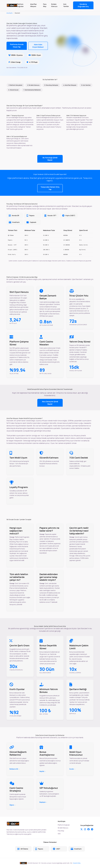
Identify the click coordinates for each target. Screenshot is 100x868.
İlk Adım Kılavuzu (54, 5)
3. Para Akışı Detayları (51, 85)
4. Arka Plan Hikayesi (70, 85)
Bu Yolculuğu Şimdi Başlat (50, 159)
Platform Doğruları (20, 5)
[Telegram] (92, 829)
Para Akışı (45, 5)
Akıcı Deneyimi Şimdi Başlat (50, 403)
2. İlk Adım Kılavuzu (33, 85)
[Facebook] (88, 829)
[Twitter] (82, 829)
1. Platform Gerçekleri (15, 85)
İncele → (72, 769)
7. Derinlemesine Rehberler (32, 90)
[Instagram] (85, 829)
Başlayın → (43, 802)
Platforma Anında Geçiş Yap (17, 46)
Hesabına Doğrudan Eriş (83, 5)
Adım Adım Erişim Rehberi (38, 46)
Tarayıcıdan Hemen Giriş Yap (50, 188)
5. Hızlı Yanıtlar (86, 85)
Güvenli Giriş (77, 863)
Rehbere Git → (15, 769)
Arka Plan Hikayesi (33, 5)
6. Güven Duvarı (13, 90)
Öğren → (13, 805)
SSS (59, 834)
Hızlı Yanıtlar (66, 5)
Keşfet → (43, 771)
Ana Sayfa (9, 13)
